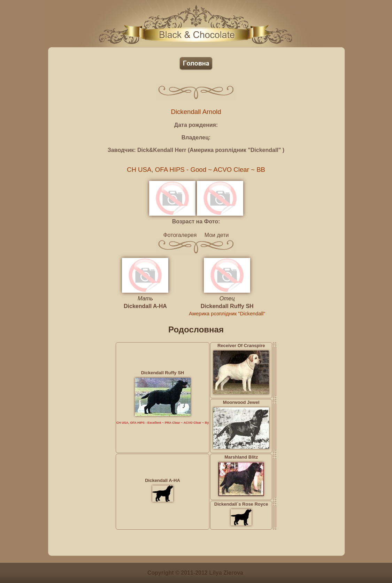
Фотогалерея (180, 235)
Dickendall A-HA (145, 306)
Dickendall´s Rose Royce (241, 504)
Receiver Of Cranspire (241, 346)
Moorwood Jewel (241, 402)
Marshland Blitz (241, 457)
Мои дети (217, 235)
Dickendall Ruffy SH (227, 306)
